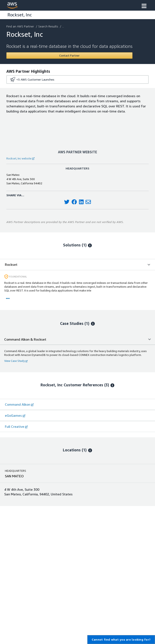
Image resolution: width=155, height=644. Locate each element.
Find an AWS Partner (21, 26)
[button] (144, 6)
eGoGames (15, 415)
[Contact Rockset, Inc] (69, 55)
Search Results (49, 26)
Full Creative (16, 426)
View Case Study (16, 361)
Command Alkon (19, 404)
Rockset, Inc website (20, 158)
